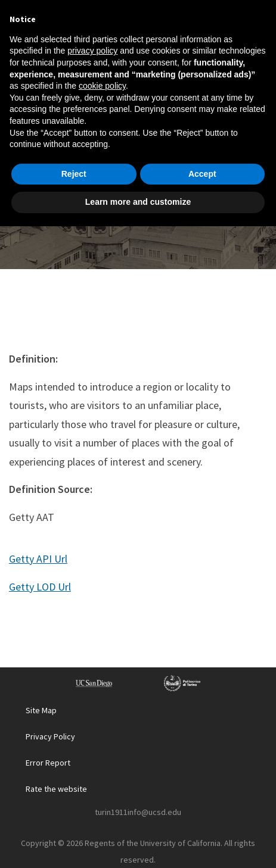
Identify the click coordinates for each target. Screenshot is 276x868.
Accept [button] (202, 816)
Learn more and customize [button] (138, 844)
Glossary (123, 167)
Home (72, 167)
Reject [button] (74, 816)
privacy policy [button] (92, 692)
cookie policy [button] (102, 728)
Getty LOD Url (40, 587)
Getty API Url (38, 559)
